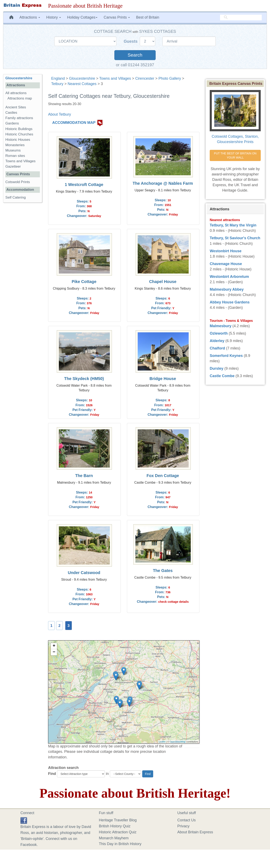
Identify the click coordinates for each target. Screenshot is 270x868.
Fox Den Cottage (163, 476)
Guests (131, 41)
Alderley (217, 341)
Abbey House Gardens (230, 302)
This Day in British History (120, 844)
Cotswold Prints (18, 182)
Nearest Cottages (82, 84)
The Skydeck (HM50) (84, 379)
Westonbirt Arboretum (229, 277)
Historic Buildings (19, 129)
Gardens (12, 123)
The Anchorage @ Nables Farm (163, 183)
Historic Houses (18, 140)
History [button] (54, 17)
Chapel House (163, 282)
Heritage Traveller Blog (118, 820)
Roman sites (15, 156)
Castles (11, 113)
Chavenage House (226, 264)
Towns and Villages (115, 78)
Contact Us (187, 820)
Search (135, 55)
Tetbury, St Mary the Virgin (233, 225)
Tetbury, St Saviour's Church (235, 238)
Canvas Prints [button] (117, 17)
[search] (241, 18)
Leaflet (162, 742)
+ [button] (54, 646)
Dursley (217, 368)
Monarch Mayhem (114, 838)
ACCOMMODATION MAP (74, 123)
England (58, 78)
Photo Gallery (170, 78)
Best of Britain (148, 17)
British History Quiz (115, 826)
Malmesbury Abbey (227, 289)
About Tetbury (60, 114)
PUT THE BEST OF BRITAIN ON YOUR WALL (236, 155)
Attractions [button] (30, 17)
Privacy (183, 826)
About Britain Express (195, 832)
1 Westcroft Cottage (84, 185)
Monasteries (15, 145)
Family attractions (19, 118)
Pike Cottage (84, 282)
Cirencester (145, 78)
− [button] (54, 652)
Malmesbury (221, 326)
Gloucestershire (82, 78)
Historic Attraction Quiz (118, 832)
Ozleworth (219, 333)
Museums (13, 150)
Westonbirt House (226, 251)
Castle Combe (222, 376)
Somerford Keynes (226, 356)
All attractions (16, 93)
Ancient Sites (16, 107)
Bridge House (163, 379)
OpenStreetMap (178, 742)
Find (52, 774)
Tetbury (57, 84)
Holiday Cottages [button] (82, 17)
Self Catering (16, 197)
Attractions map (20, 98)
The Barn (84, 476)
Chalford (217, 348)
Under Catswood (84, 573)
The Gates (163, 571)
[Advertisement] (22, 269)
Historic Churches (19, 134)
